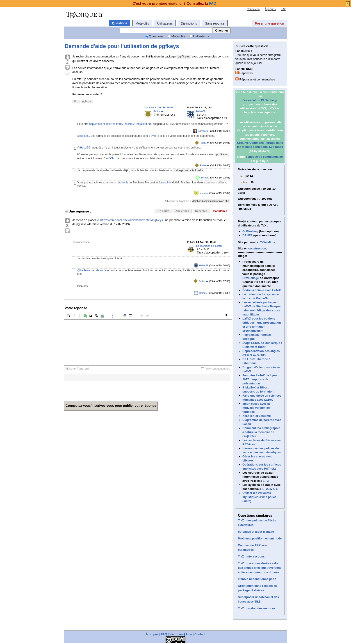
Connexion (253, 9)
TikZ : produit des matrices (257, 608)
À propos (270, 9)
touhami (204, 193)
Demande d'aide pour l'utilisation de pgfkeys (122, 46)
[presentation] (98, 390)
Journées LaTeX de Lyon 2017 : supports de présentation (260, 379)
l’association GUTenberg (260, 100)
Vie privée (176, 634)
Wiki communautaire (218, 369)
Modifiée (159, 107)
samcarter (204, 131)
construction (257, 248)
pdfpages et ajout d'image (256, 532)
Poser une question (269, 23)
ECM (111, 158)
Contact (200, 634)
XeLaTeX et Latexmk (256, 416)
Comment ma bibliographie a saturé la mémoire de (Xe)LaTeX (261, 432)
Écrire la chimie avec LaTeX (262, 290)
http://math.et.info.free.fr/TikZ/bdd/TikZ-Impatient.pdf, (121, 124)
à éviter (153, 136)
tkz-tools (123, 183)
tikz (76, 101)
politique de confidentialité (264, 157)
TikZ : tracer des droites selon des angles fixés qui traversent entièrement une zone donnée (259, 568)
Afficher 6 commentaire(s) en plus (211, 201)
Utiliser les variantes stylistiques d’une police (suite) (259, 497)
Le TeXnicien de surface (209, 246)
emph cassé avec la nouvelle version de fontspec (256, 408)
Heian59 (201, 111)
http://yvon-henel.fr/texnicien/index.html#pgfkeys (131, 220)
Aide (189, 634)
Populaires (220, 211)
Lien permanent (82, 242)
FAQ (284, 9)
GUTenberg (250, 231)
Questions (120, 23)
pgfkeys (87, 101)
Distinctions (189, 23)
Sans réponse (215, 23)
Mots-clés (142, 23)
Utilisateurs (165, 23)
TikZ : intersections (251, 556)
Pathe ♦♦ (158, 111)
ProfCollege (251, 278)
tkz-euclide (165, 183)
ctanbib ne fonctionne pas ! (257, 579)
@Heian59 (84, 136)
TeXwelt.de (268, 242)
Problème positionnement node (260, 538)
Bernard (205, 178)
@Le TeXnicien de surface (93, 270)
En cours (163, 211)
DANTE (247, 235)
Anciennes (182, 211)
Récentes (201, 211)
